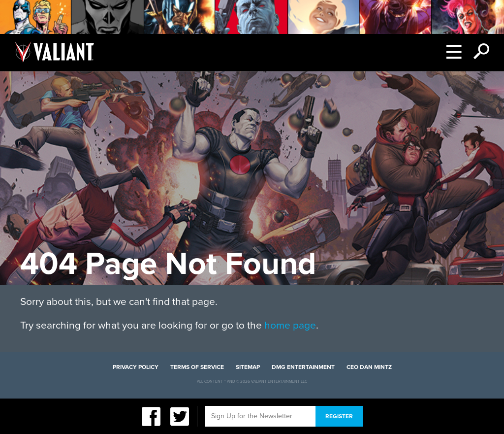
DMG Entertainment (303, 367)
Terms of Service (197, 367)
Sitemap (248, 367)
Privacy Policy (136, 367)
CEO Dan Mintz (369, 367)
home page (290, 325)
